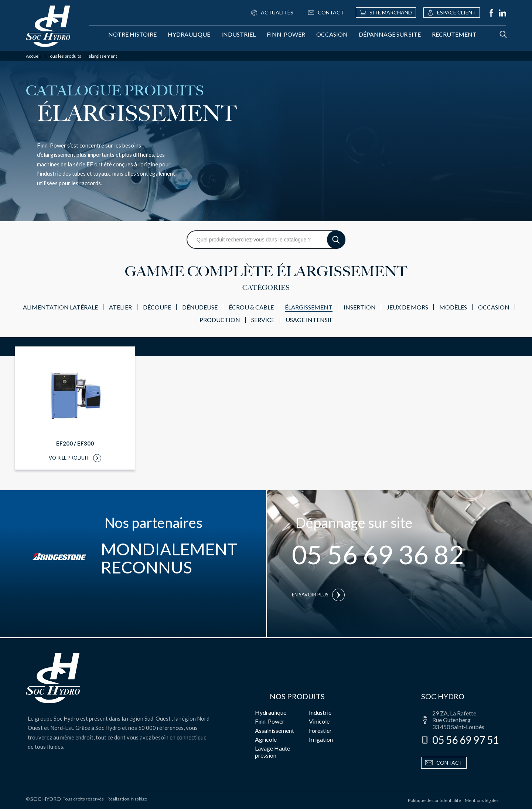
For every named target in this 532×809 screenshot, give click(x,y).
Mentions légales (482, 800)
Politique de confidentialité (434, 800)
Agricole (266, 739)
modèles (453, 307)
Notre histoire (132, 34)
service (263, 320)
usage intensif (309, 320)
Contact (326, 12)
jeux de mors (407, 307)
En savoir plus (318, 595)
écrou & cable (251, 307)
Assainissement (274, 730)
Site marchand (386, 12)
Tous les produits (64, 56)
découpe (157, 307)
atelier (120, 307)
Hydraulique (189, 34)
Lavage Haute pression (272, 752)
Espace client (452, 12)
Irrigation (321, 739)
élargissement (309, 307)
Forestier (320, 730)
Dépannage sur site (390, 34)
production (220, 320)
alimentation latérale (60, 307)
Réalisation (127, 799)
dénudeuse (200, 307)
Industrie (320, 712)
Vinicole (319, 721)
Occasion (332, 34)
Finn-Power (286, 34)
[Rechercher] (496, 34)
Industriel (238, 34)
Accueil (33, 56)
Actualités (272, 12)
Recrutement (454, 34)
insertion (360, 307)
